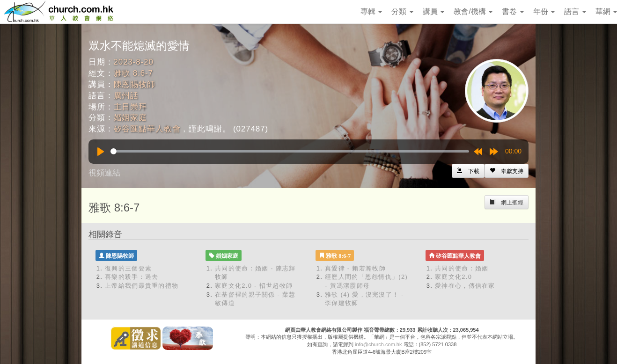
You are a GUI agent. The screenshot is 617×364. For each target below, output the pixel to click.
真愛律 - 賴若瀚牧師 (355, 268)
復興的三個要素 (128, 268)
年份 (544, 11)
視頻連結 (104, 173)
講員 (433, 11)
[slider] (290, 151)
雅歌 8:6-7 (133, 73)
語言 (575, 11)
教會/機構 (473, 11)
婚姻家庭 (130, 118)
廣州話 (126, 96)
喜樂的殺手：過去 (132, 277)
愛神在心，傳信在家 (465, 286)
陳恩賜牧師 (135, 84)
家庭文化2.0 (453, 277)
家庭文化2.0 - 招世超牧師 (254, 286)
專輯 (371, 11)
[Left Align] (507, 171)
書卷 (513, 11)
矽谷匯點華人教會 (147, 129)
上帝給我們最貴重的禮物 (142, 286)
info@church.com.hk (378, 344)
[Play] (101, 152)
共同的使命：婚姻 (462, 268)
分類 (402, 11)
